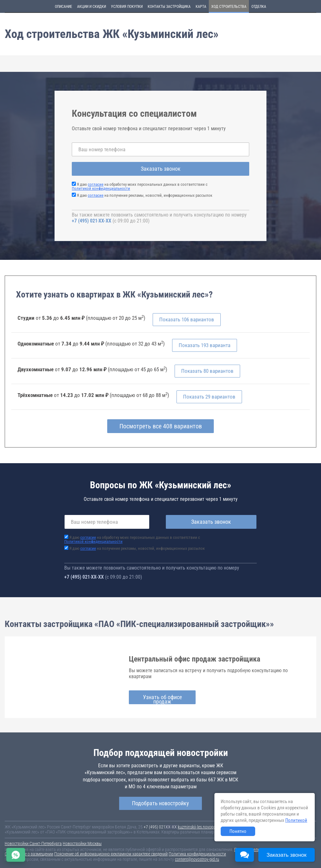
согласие (96, 184)
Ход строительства (229, 7)
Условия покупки (127, 7)
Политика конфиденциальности (197, 854)
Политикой (296, 820)
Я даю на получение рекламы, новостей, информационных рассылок (145, 195)
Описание (63, 7)
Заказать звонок (161, 169)
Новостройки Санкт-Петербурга (33, 844)
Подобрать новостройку (160, 803)
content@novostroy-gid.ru (197, 859)
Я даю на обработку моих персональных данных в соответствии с (140, 186)
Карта (201, 7)
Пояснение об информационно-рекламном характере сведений (111, 854)
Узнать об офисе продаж (162, 699)
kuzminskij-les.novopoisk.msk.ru (205, 827)
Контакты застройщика (169, 7)
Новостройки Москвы (82, 844)
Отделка (259, 7)
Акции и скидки (92, 7)
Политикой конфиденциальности (101, 188)
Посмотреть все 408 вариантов (161, 426)
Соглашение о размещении (29, 854)
